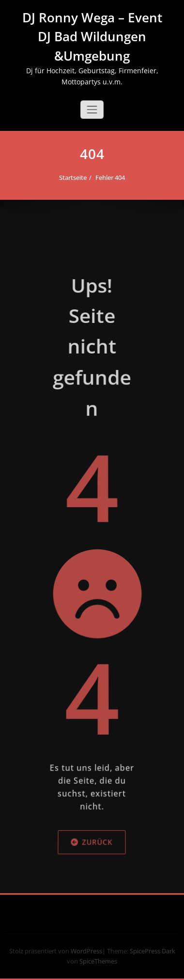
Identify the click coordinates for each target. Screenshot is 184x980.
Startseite (75, 177)
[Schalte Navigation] (92, 110)
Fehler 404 (113, 177)
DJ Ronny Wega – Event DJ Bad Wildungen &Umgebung (92, 37)
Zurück (92, 875)
